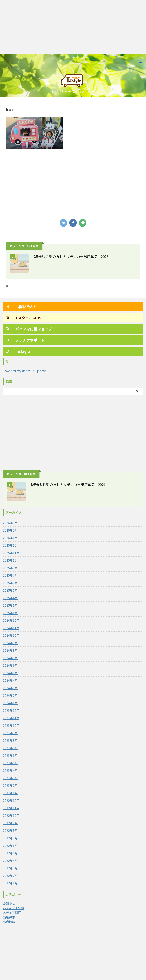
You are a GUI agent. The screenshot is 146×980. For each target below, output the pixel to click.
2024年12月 (11, 620)
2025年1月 (10, 613)
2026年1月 (10, 538)
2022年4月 (10, 860)
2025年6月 (10, 583)
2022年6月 (10, 845)
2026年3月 (10, 523)
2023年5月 (10, 763)
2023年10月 (11, 725)
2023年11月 (11, 718)
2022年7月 (10, 838)
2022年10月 (11, 815)
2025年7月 (10, 575)
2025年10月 (11, 560)
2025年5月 (10, 590)
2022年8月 (10, 830)
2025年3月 (10, 605)
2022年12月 (11, 800)
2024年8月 (10, 650)
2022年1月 (10, 883)
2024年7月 (10, 658)
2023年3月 (10, 778)
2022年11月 (11, 808)
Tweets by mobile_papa (25, 371)
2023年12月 (11, 710)
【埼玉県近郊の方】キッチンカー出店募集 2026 (70, 256)
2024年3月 (10, 688)
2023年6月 (10, 755)
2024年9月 (10, 643)
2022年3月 (10, 868)
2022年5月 (10, 853)
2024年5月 (10, 673)
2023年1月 (10, 793)
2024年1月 (10, 703)
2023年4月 (10, 770)
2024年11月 (11, 628)
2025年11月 (11, 553)
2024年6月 (10, 665)
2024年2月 (10, 695)
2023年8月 (10, 740)
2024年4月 (10, 680)
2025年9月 (10, 568)
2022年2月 (10, 875)
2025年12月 (11, 545)
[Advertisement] (73, 27)
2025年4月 (10, 598)
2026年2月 (10, 530)
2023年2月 (10, 785)
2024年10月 (11, 635)
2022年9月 (10, 823)
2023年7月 (10, 748)
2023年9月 (10, 733)
